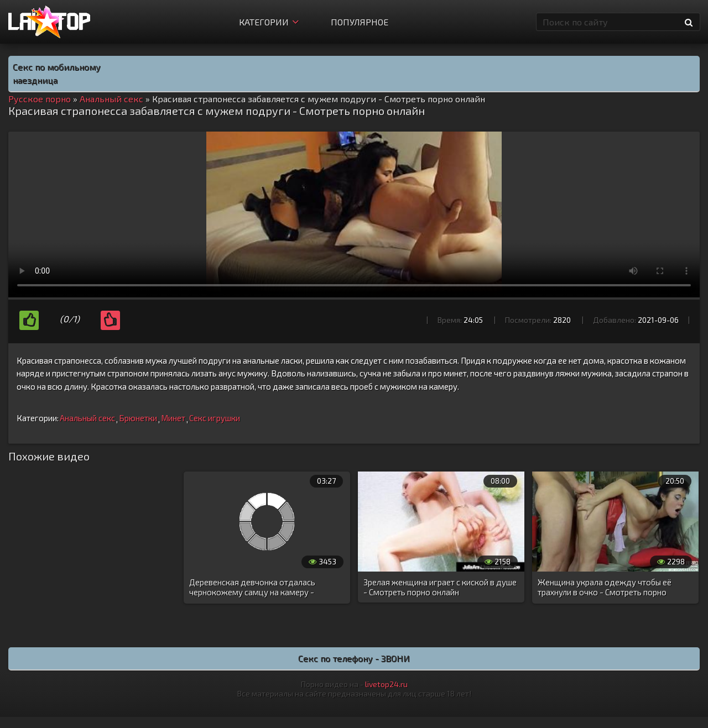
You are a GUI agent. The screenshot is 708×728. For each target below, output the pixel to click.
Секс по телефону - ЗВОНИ (354, 658)
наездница (35, 80)
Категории (269, 22)
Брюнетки (138, 418)
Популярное (360, 22)
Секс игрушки (215, 418)
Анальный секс (87, 418)
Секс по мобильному (57, 67)
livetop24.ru (386, 684)
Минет (173, 418)
